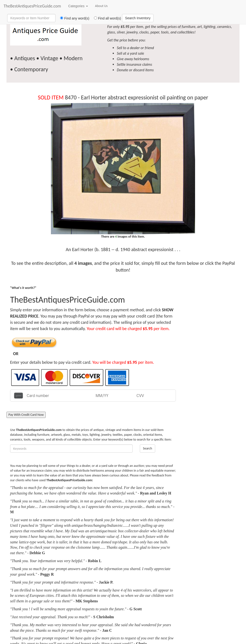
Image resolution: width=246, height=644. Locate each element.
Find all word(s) (106, 18)
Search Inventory (138, 18)
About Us (101, 6)
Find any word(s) (73, 18)
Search (148, 448)
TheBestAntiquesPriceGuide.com (32, 6)
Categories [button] (78, 6)
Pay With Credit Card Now (26, 415)
